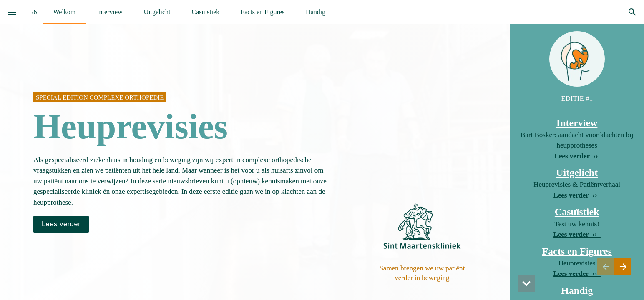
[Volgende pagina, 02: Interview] (623, 266)
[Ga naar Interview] (61, 224)
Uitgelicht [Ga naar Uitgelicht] (577, 172)
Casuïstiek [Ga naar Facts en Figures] (577, 212)
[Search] (632, 12)
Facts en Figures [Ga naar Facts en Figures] (577, 251)
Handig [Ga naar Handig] (577, 290)
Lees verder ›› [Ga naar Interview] (577, 156)
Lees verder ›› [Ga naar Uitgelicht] (577, 195)
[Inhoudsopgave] (12, 12)
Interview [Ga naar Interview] (577, 123)
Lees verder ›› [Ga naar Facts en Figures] (577, 234)
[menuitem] (64, 12)
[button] (526, 283)
